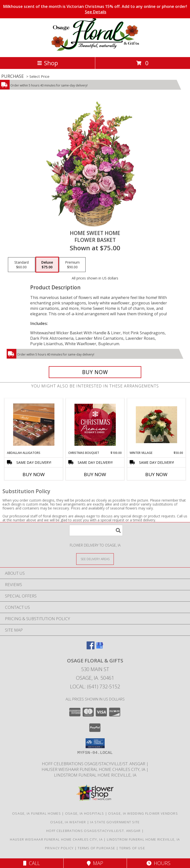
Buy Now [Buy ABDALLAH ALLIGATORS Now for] (34, 474)
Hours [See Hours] (158, 863)
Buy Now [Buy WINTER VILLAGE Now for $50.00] (156, 474)
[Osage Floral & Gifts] (95, 50)
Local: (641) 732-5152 (95, 687)
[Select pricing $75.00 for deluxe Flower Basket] (47, 265)
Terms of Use (132, 848)
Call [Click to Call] (32, 863)
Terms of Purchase (96, 848)
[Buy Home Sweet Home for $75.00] (95, 372)
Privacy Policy (59, 848)
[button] (95, 743)
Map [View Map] (95, 863)
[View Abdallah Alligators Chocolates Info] (34, 425)
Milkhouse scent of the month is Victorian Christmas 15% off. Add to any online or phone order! (95, 9)
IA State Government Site (115, 822)
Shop (47, 63)
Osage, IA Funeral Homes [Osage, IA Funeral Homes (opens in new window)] (36, 813)
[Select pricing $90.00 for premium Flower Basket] (72, 265)
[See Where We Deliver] (95, 559)
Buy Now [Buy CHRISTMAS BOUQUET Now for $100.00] (95, 474)
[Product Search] (96, 530)
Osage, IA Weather (68, 822)
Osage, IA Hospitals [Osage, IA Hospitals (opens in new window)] (85, 813)
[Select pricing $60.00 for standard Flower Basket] (22, 265)
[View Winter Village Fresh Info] (156, 425)
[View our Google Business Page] (99, 648)
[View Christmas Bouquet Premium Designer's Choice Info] (95, 425)
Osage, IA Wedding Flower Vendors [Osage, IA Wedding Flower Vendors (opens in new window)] (143, 813)
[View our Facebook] (91, 648)
